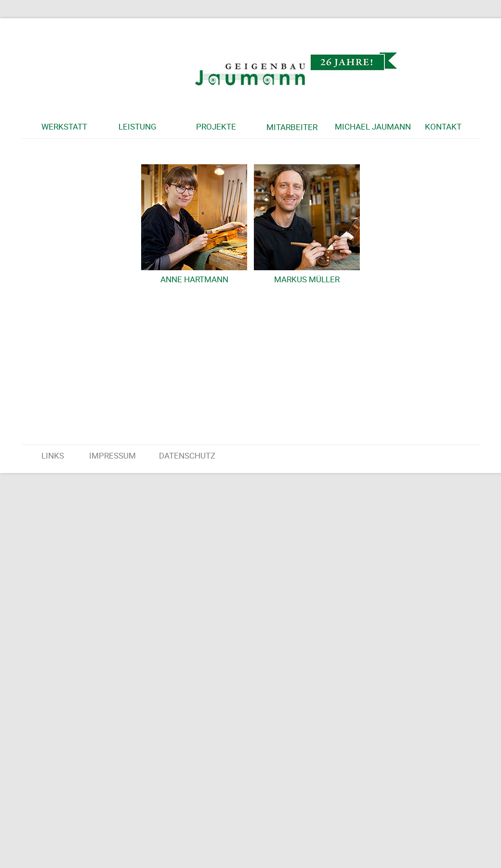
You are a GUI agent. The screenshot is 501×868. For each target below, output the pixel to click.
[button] (78, 127)
